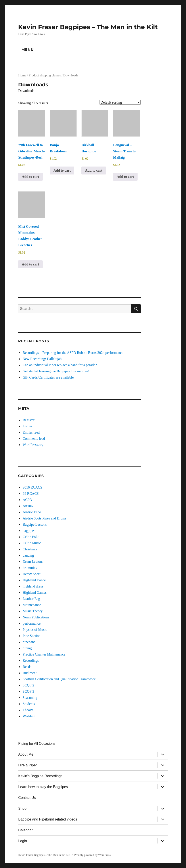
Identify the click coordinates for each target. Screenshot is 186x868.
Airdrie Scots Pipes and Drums (44, 518)
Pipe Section (31, 636)
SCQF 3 (28, 691)
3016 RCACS (32, 487)
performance (32, 623)
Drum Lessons (33, 562)
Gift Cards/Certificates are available (48, 377)
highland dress (33, 586)
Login (22, 841)
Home (22, 75)
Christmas (30, 549)
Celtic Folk (31, 537)
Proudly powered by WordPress (92, 855)
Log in (27, 426)
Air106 (28, 506)
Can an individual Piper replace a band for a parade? (60, 365)
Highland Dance (34, 580)
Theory (28, 710)
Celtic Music (32, 543)
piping (27, 648)
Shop (22, 808)
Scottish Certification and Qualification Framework (59, 679)
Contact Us (27, 798)
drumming (30, 568)
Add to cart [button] (30, 177)
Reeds (27, 667)
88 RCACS (31, 494)
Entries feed (31, 432)
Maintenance (32, 605)
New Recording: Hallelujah (42, 359)
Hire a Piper (27, 765)
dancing (28, 555)
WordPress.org (33, 445)
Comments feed (34, 439)
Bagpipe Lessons (35, 524)
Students (29, 704)
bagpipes (29, 531)
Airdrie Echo (32, 512)
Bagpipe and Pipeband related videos (48, 819)
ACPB (27, 500)
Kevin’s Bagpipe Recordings (40, 776)
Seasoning (30, 698)
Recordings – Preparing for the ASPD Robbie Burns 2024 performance (73, 353)
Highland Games (35, 592)
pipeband (29, 642)
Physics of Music (35, 630)
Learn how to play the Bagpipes (43, 787)
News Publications (36, 617)
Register (28, 420)
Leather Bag (31, 599)
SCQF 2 (28, 685)
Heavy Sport (31, 574)
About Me (26, 754)
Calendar (25, 830)
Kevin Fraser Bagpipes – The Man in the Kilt (88, 27)
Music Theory (33, 611)
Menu (28, 50)
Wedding (29, 716)
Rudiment (30, 673)
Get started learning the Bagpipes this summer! (56, 371)
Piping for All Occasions (37, 744)
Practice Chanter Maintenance (44, 654)
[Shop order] (120, 102)
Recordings (31, 660)
